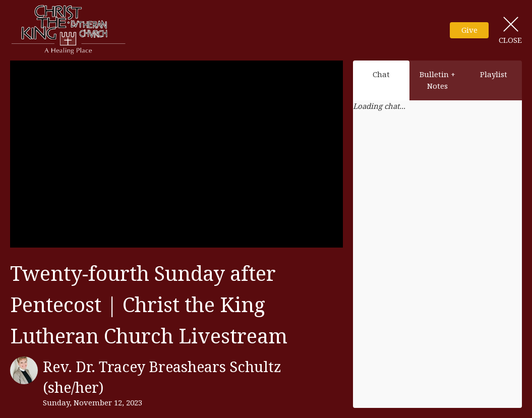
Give (469, 30)
